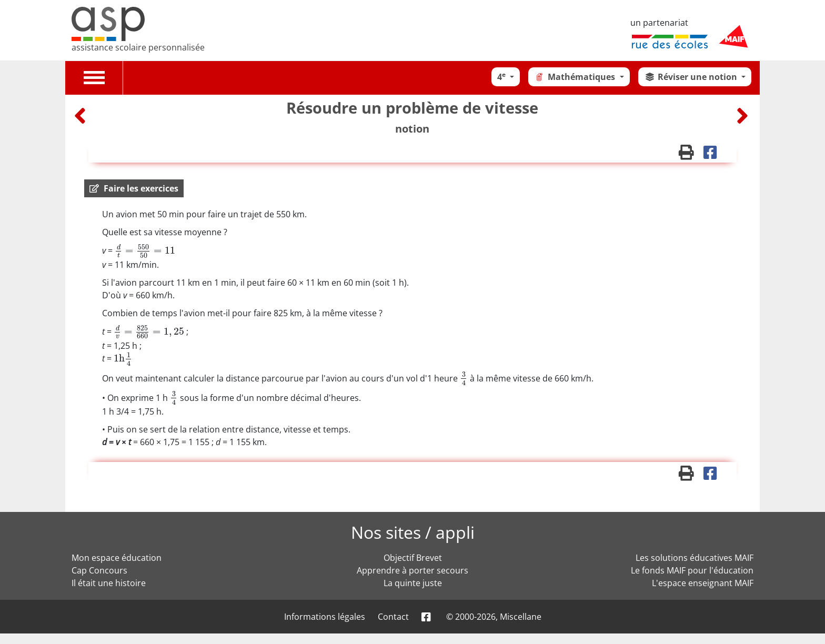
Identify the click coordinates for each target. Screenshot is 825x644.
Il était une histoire (109, 583)
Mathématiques (576, 77)
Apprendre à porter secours (413, 570)
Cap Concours (99, 570)
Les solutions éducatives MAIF (695, 558)
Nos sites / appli (413, 532)
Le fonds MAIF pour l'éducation (692, 570)
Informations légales (325, 617)
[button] (134, 188)
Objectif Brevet (413, 558)
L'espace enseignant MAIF (703, 583)
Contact (393, 617)
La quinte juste (413, 583)
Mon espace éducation (117, 558)
